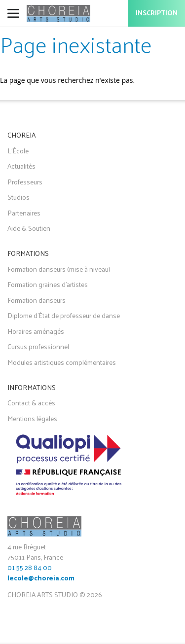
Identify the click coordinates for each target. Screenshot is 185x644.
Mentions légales (32, 418)
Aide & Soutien (29, 228)
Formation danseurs (37, 300)
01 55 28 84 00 (30, 567)
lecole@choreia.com (41, 579)
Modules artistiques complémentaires (62, 362)
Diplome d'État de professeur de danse (64, 315)
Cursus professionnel (38, 346)
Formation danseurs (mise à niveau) (59, 269)
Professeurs (25, 182)
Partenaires (24, 213)
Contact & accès (31, 403)
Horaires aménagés (36, 331)
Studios (18, 197)
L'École (18, 151)
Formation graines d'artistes (48, 284)
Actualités (21, 166)
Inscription (157, 14)
